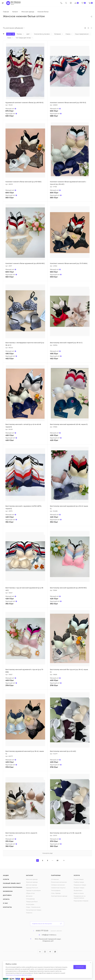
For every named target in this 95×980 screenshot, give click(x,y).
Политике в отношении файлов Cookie (19, 975)
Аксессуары (30, 904)
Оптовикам (55, 879)
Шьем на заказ (79, 893)
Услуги (6, 879)
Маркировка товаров (81, 901)
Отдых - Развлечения (33, 907)
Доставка (7, 895)
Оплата (6, 899)
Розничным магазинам (59, 882)
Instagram (45, 952)
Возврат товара (79, 888)
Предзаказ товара (80, 885)
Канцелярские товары (34, 910)
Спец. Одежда (56, 893)
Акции (6, 875)
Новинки (29, 913)
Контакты (7, 907)
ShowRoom (8, 891)
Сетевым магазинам (58, 885)
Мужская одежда (32, 882)
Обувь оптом (30, 893)
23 (57, 860)
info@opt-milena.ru (49, 935)
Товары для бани (32, 902)
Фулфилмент (78, 890)
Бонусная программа (13, 887)
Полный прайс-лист (12, 883)
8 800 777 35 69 (42, 931)
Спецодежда (30, 899)
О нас (5, 903)
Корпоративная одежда (59, 896)
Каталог (30, 875)
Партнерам (56, 875)
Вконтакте (40, 952)
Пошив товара (79, 879)
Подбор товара (79, 882)
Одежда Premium (32, 888)
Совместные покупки (58, 888)
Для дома (29, 896)
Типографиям (56, 890)
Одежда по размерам (33, 890)
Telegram (50, 952)
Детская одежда (32, 885)
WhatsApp (55, 952)
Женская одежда (32, 879)
